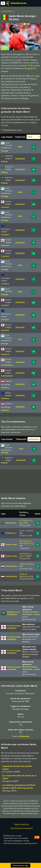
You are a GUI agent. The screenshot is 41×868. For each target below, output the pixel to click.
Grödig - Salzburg (27, 567)
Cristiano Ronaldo (30, 615)
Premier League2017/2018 (14, 671)
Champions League (13, 536)
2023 (20, 192)
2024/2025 (20, 169)
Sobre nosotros (22, 827)
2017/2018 (20, 315)
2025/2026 (20, 159)
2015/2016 (20, 362)
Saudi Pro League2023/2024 (15, 616)
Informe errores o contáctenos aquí (22, 846)
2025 (20, 147)
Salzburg (5, 388)
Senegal (5, 151)
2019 (20, 265)
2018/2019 (20, 279)
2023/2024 (20, 180)
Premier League (12, 547)
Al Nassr (5, 161)
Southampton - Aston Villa (26, 558)
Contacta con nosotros (22, 831)
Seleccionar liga (20, 865)
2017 (20, 339)
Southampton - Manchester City (26, 545)
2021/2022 (20, 204)
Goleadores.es (18, 3)
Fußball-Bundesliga (13, 569)
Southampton (7, 365)
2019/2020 (20, 253)
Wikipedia (24, 739)
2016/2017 (20, 351)
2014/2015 (20, 373)
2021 (20, 216)
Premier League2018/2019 (14, 630)
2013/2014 (20, 384)
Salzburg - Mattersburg (25, 578)
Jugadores (7, 11)
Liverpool (5, 207)
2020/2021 (20, 243)
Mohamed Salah (29, 670)
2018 (20, 292)
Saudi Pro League (13, 526)
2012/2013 (20, 407)
